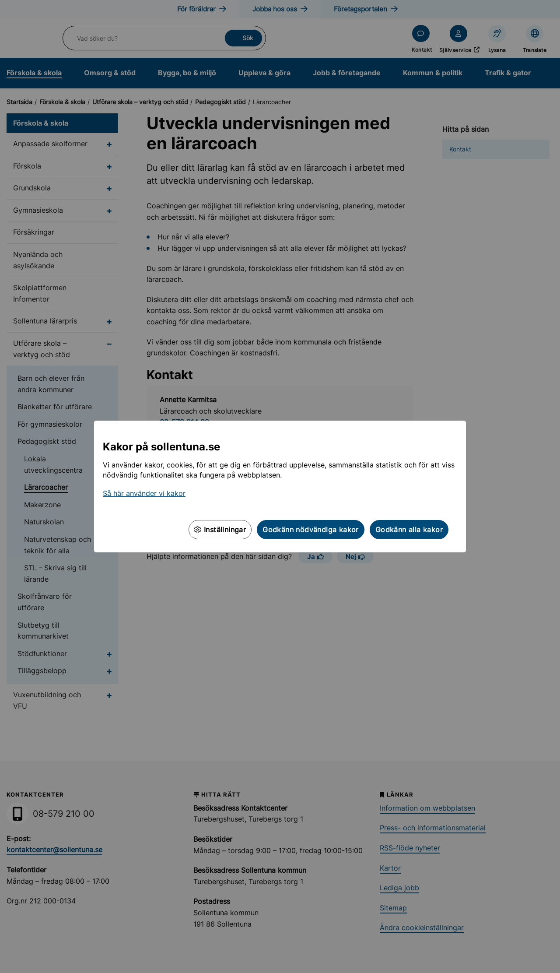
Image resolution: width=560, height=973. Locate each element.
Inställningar (220, 530)
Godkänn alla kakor (409, 530)
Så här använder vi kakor (144, 493)
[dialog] (280, 486)
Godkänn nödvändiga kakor (311, 530)
